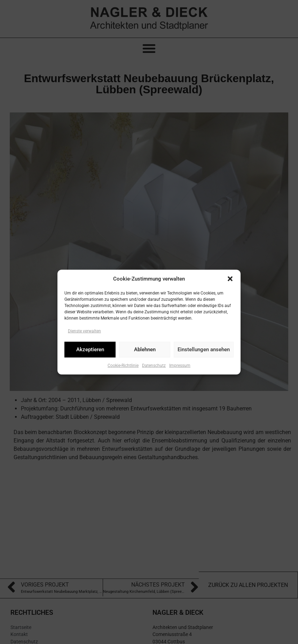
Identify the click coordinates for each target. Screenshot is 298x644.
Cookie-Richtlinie (123, 365)
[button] (230, 279)
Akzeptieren (90, 350)
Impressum (180, 365)
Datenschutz (154, 365)
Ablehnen (145, 350)
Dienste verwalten (84, 331)
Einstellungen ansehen (204, 350)
